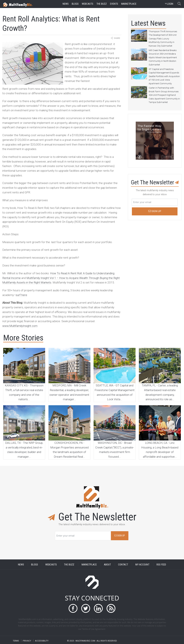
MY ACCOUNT (142, 564)
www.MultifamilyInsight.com (20, 326)
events (114, 4)
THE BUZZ (69, 564)
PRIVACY (27, 641)
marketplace (129, 4)
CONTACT (123, 564)
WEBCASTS (51, 564)
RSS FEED (161, 564)
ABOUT (107, 564)
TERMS (16, 641)
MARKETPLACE (89, 564)
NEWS (21, 564)
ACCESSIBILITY (42, 641)
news (66, 4)
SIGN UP (120, 536)
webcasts (88, 4)
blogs (75, 4)
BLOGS (35, 564)
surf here (21, 295)
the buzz (102, 4)
